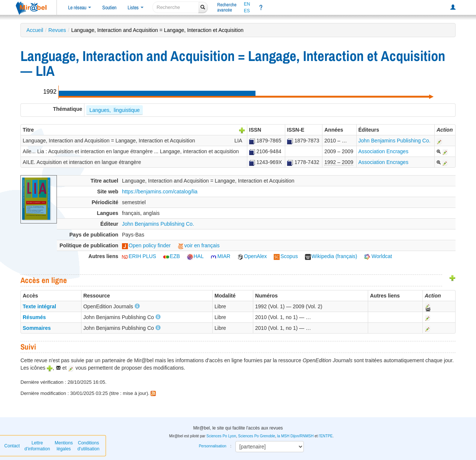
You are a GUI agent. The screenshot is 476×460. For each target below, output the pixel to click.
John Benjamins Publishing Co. (395, 141)
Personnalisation (213, 446)
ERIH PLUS (139, 256)
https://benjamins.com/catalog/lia (160, 192)
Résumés (34, 317)
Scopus (286, 256)
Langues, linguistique (114, 110)
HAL (195, 256)
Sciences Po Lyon (221, 436)
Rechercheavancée (227, 7)
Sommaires (37, 328)
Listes (136, 7)
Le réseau (80, 7)
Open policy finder (146, 245)
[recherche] (176, 7)
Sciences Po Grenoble (257, 436)
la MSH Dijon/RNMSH (295, 436)
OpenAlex (252, 256)
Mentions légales (64, 446)
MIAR (220, 256)
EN (247, 4)
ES (247, 11)
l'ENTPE (326, 436)
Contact (12, 446)
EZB (172, 256)
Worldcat (378, 256)
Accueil (35, 30)
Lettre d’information (37, 446)
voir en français (199, 245)
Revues (57, 30)
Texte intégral (39, 306)
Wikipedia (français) (331, 256)
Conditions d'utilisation (88, 446)
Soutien (109, 7)
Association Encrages (384, 151)
